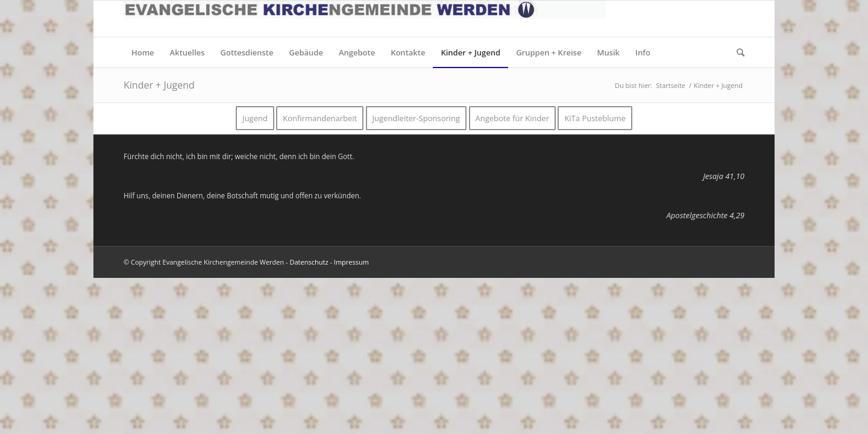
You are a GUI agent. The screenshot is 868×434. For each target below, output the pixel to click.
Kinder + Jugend (159, 85)
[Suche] (737, 52)
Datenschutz (309, 262)
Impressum (351, 262)
